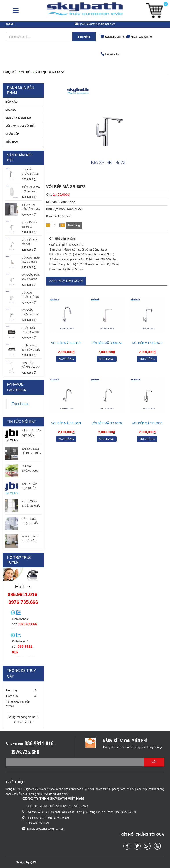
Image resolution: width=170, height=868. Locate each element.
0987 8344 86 (41, 823)
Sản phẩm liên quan (66, 281)
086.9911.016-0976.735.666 (53, 818)
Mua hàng (74, 225)
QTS (33, 862)
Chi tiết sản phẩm (62, 239)
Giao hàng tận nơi (142, 37)
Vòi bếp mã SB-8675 (66, 343)
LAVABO (11, 110)
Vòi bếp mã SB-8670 (107, 423)
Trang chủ (10, 72)
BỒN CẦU (12, 102)
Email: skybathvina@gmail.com (97, 24)
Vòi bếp (26, 72)
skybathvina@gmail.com (50, 829)
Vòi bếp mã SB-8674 (107, 343)
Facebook (20, 404)
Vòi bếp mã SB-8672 (50, 72)
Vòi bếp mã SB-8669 (147, 423)
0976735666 (27, 624)
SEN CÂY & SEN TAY (18, 118)
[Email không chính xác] (75, 762)
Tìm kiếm (84, 37)
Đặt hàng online (115, 37)
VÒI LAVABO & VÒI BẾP (20, 126)
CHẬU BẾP (12, 134)
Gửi (154, 762)
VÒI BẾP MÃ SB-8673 (147, 343)
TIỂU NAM (12, 142)
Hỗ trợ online (113, 54)
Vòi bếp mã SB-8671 (66, 423)
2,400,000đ (61, 194)
